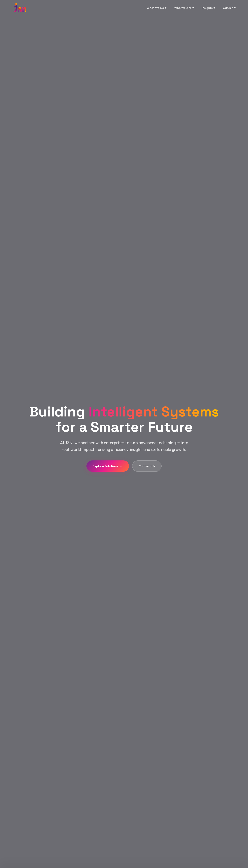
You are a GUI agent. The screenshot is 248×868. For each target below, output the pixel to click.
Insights (208, 8)
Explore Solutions (108, 466)
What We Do (157, 8)
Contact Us (147, 466)
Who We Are (184, 8)
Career (229, 8)
